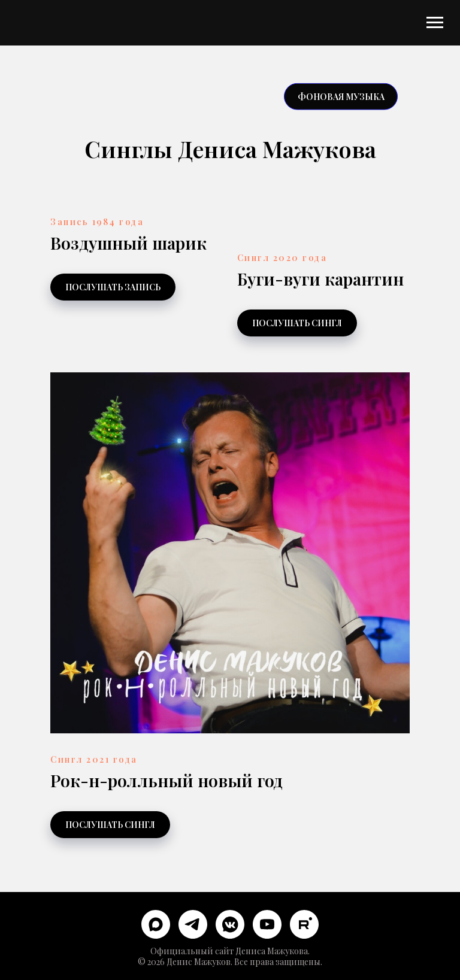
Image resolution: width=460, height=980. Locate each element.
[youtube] (267, 924)
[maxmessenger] (156, 924)
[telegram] (193, 924)
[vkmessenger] (230, 924)
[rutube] (304, 924)
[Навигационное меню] (435, 23)
